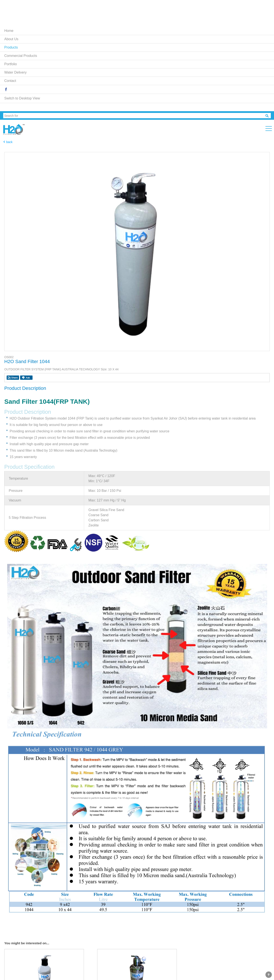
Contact (10, 81)
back (9, 142)
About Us (11, 39)
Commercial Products (21, 56)
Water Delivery (15, 72)
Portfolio (11, 64)
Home (9, 31)
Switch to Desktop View (22, 98)
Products (11, 47)
